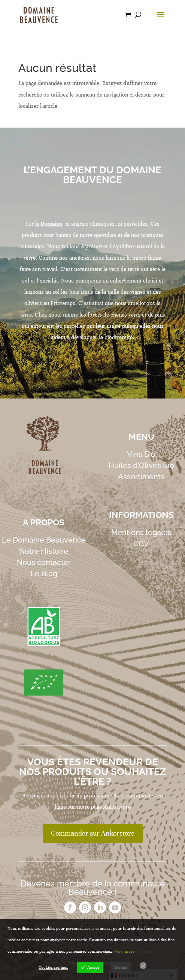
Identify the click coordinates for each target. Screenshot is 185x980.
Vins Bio (141, 454)
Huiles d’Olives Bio (141, 465)
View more (125, 951)
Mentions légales (141, 532)
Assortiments (141, 477)
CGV (141, 544)
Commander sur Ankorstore (93, 833)
